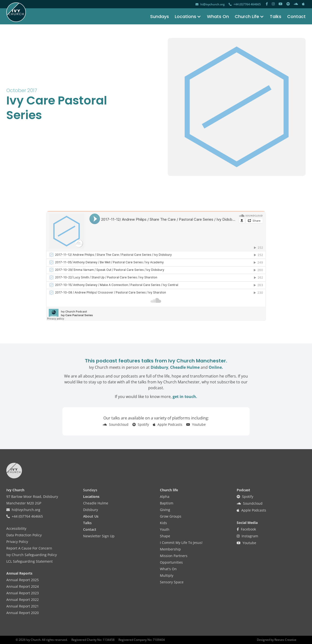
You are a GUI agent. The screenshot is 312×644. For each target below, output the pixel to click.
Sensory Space (172, 582)
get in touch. (185, 397)
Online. (216, 367)
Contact (296, 16)
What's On (168, 569)
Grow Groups (171, 516)
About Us (91, 516)
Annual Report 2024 (23, 586)
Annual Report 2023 (23, 593)
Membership (170, 549)
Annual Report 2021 (23, 606)
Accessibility (16, 528)
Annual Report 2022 (23, 600)
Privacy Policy (17, 542)
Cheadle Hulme (185, 367)
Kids (163, 523)
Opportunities (171, 562)
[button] (185, 16)
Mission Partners (174, 556)
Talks (276, 16)
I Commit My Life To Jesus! (181, 543)
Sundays (160, 16)
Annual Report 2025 (23, 580)
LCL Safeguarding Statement (29, 561)
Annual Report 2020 (23, 613)
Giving (165, 510)
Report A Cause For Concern (29, 548)
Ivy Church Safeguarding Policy (32, 555)
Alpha (165, 497)
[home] (16, 12)
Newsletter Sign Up (99, 536)
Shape (165, 536)
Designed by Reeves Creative (277, 640)
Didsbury (159, 367)
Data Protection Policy (24, 535)
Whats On (218, 16)
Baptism (167, 503)
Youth (165, 529)
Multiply (167, 575)
